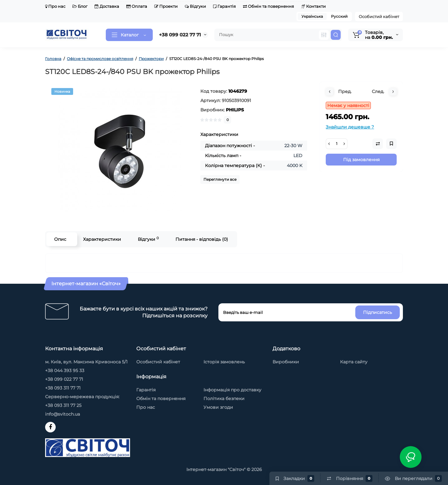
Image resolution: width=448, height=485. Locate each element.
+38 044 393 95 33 (65, 371)
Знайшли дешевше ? (350, 127)
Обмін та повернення (268, 6)
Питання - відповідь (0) (202, 239)
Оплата (137, 6)
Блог (80, 6)
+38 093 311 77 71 (63, 388)
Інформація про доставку (232, 390)
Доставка (107, 6)
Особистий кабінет (379, 16)
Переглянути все (220, 179)
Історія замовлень (224, 362)
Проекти (166, 6)
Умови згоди (218, 407)
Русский (339, 16)
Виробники (286, 362)
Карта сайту (354, 362)
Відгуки (195, 6)
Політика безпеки (224, 399)
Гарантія (224, 6)
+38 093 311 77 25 (63, 405)
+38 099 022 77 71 (180, 35)
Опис (60, 239)
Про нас (55, 6)
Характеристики (102, 239)
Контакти (313, 6)
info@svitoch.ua (63, 414)
